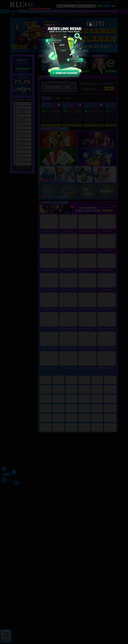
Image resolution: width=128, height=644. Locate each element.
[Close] (91, 25)
